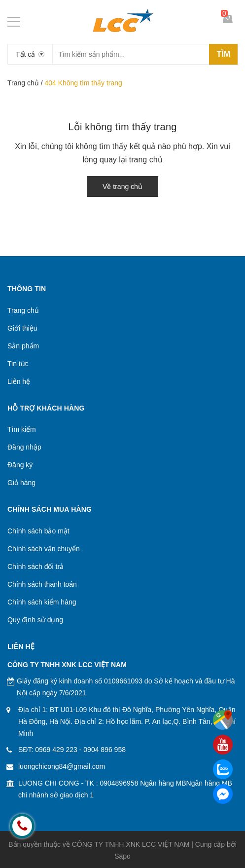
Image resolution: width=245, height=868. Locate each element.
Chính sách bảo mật (38, 531)
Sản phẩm (23, 346)
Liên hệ (19, 381)
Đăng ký (20, 465)
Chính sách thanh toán (42, 584)
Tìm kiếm (22, 429)
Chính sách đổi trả (35, 566)
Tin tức (18, 364)
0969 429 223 (56, 750)
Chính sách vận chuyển (44, 549)
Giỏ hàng (21, 483)
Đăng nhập (24, 447)
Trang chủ (23, 83)
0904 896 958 (105, 750)
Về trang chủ (122, 187)
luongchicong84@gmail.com (62, 766)
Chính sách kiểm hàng (42, 602)
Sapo (122, 856)
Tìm (223, 54)
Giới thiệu (22, 328)
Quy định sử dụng (35, 620)
